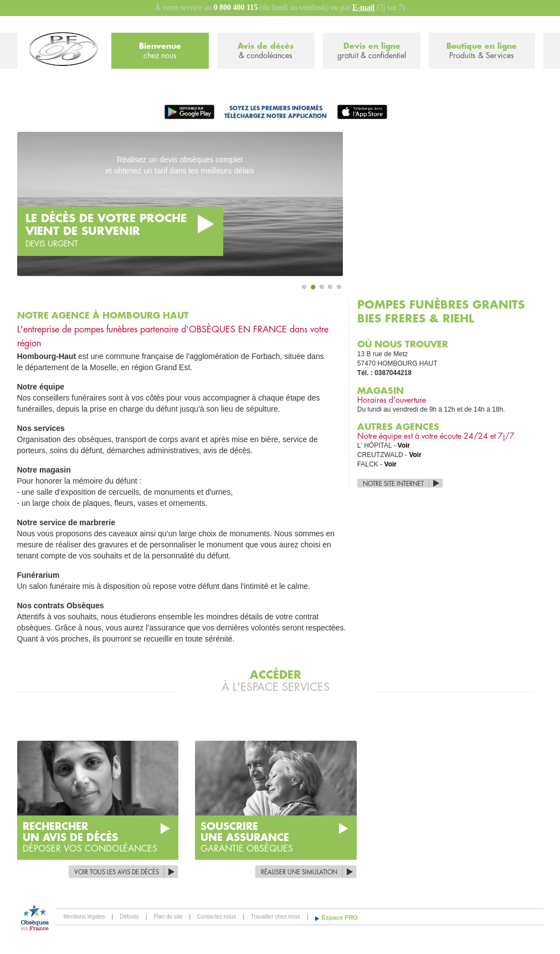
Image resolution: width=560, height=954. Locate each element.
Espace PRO (340, 917)
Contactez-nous (217, 917)
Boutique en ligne (482, 51)
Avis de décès (266, 51)
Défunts (129, 917)
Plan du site (168, 917)
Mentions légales (84, 917)
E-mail (363, 7)
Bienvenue (160, 51)
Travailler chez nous (276, 917)
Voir (404, 445)
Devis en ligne (372, 51)
